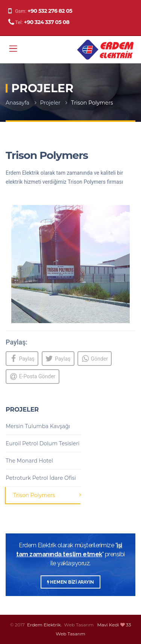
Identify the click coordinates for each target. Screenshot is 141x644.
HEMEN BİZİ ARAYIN (70, 582)
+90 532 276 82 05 (50, 11)
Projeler (50, 103)
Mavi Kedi (108, 625)
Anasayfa (17, 103)
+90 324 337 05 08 (47, 22)
